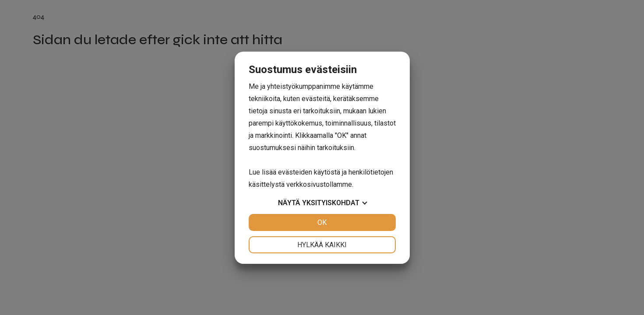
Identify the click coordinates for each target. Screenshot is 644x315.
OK (322, 222)
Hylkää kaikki (322, 245)
